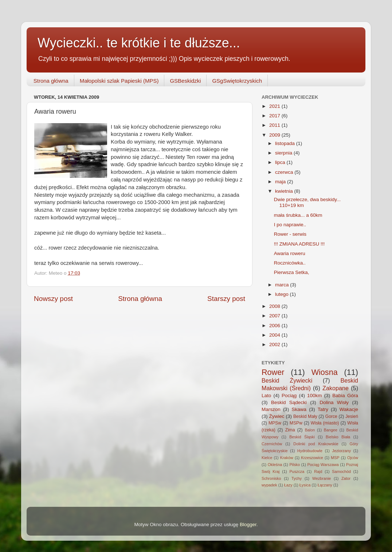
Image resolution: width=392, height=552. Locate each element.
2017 (275, 116)
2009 (275, 135)
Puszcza (297, 471)
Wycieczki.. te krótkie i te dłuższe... (139, 43)
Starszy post (226, 299)
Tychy (297, 478)
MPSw (275, 423)
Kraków (287, 458)
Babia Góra (345, 396)
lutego (283, 294)
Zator (346, 478)
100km (315, 396)
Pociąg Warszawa (323, 465)
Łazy (288, 485)
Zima (290, 430)
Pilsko (295, 465)
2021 (275, 106)
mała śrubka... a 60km (298, 215)
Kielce (267, 458)
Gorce (331, 416)
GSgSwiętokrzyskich (237, 81)
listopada (286, 143)
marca (283, 285)
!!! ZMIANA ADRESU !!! (299, 244)
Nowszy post (53, 299)
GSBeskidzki (185, 81)
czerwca (285, 172)
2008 (275, 306)
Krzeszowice (312, 458)
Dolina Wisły (334, 402)
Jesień (352, 416)
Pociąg (289, 396)
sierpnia (284, 153)
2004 (275, 335)
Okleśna (275, 465)
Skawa (299, 409)
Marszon (271, 409)
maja (281, 182)
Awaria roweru (290, 253)
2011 (275, 125)
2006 (275, 326)
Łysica (305, 485)
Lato (266, 396)
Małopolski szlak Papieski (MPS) (119, 81)
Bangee (331, 430)
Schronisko (271, 478)
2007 (275, 316)
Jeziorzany (342, 451)
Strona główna (51, 81)
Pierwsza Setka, (292, 272)
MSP (335, 458)
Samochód (341, 471)
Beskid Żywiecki (287, 380)
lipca (281, 162)
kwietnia (285, 191)
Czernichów (272, 444)
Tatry (323, 409)
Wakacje (349, 409)
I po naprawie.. (290, 225)
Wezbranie (322, 478)
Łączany (325, 485)
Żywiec (277, 416)
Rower (273, 372)
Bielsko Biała (338, 437)
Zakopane (336, 388)
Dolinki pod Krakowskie (316, 444)
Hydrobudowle (310, 451)
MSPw (296, 423)
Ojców (353, 458)
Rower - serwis (290, 234)
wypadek (269, 485)
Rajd (318, 471)
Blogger (248, 524)
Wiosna (325, 372)
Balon (310, 430)
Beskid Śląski (302, 437)
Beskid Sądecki (289, 402)
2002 (275, 344)
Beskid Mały (305, 416)
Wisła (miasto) (325, 423)
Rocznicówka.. (290, 263)
